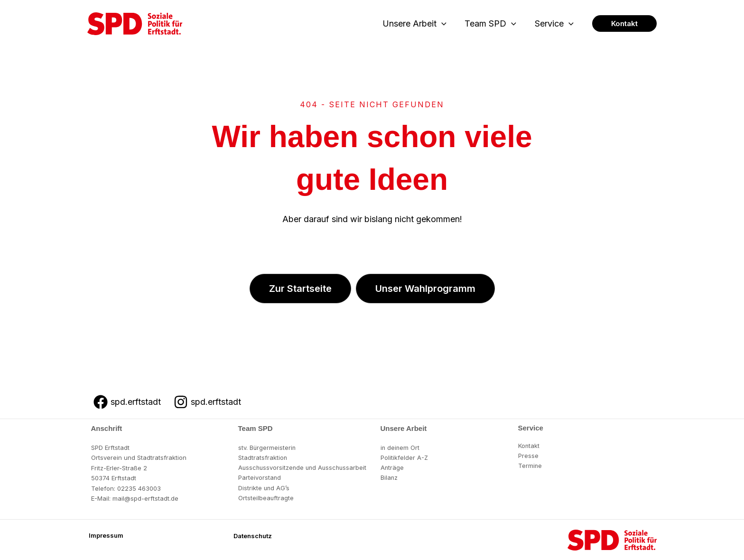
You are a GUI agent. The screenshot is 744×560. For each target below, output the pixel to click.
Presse (528, 456)
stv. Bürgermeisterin (267, 448)
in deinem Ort (400, 448)
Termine (530, 466)
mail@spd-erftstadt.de (145, 498)
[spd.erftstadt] (127, 402)
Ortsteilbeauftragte (266, 498)
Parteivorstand (260, 478)
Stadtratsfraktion (263, 457)
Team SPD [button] (492, 24)
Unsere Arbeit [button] (418, 24)
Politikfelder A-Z (405, 457)
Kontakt (529, 446)
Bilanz (389, 478)
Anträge (392, 468)
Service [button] (555, 24)
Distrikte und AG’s (264, 488)
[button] (445, 24)
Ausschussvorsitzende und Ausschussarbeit (304, 468)
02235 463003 (139, 488)
